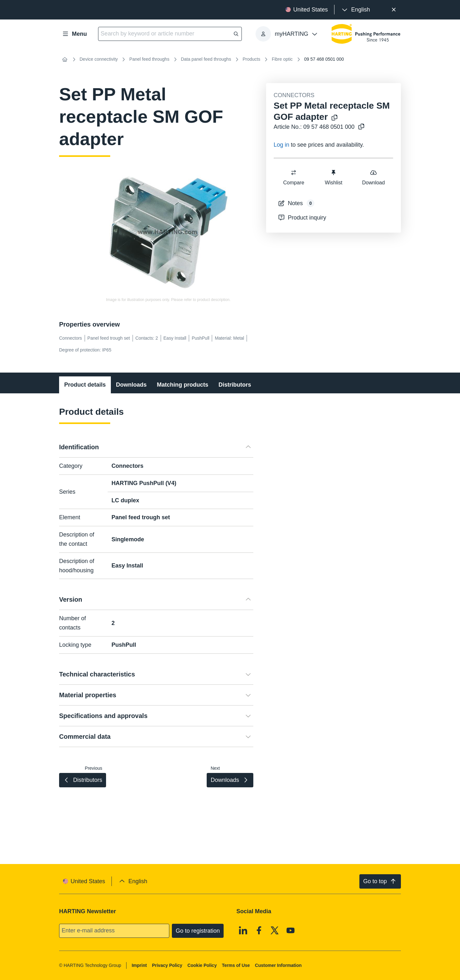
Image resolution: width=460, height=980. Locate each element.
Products (251, 59)
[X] (275, 930)
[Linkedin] (243, 930)
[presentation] (355, 10)
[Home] (65, 59)
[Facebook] (259, 930)
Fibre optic (282, 59)
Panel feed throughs (149, 59)
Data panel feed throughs (206, 59)
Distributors (235, 385)
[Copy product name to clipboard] (334, 118)
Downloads (131, 385)
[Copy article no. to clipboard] (361, 127)
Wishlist (333, 177)
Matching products (183, 385)
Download (373, 177)
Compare (294, 177)
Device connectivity (99, 59)
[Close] (394, 10)
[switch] (294, 173)
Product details (85, 385)
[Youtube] (291, 930)
